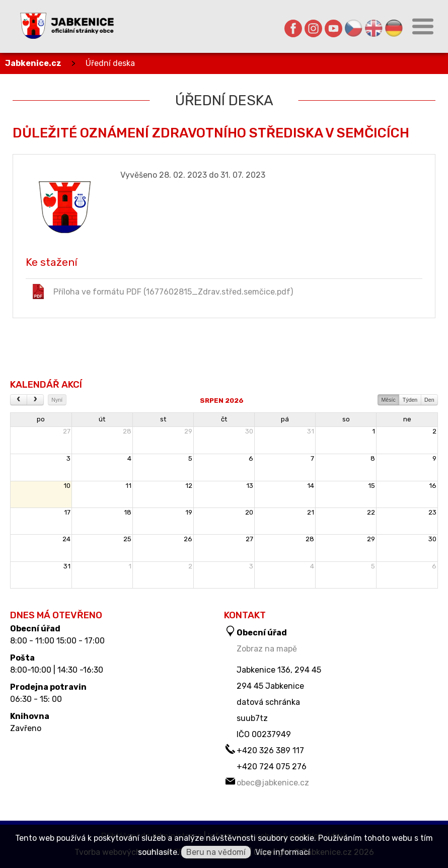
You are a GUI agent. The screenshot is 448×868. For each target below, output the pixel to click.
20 (249, 512)
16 (433, 486)
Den (429, 400)
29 (188, 431)
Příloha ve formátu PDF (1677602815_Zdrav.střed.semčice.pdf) (162, 292)
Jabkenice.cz (33, 63)
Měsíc (388, 400)
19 (189, 512)
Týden (410, 400)
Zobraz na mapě (267, 649)
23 (432, 512)
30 (249, 431)
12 (189, 486)
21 (311, 512)
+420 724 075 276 (272, 767)
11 (128, 486)
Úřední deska (110, 63)
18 (128, 512)
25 (127, 539)
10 (67, 486)
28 (127, 431)
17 (67, 512)
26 (188, 539)
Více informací (283, 852)
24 (66, 539)
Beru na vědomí (216, 852)
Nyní (57, 400)
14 (311, 486)
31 (311, 431)
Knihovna (30, 716)
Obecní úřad (35, 629)
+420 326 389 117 (270, 750)
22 (371, 512)
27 (67, 431)
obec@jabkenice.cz (273, 783)
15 (371, 486)
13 (250, 486)
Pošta (22, 658)
